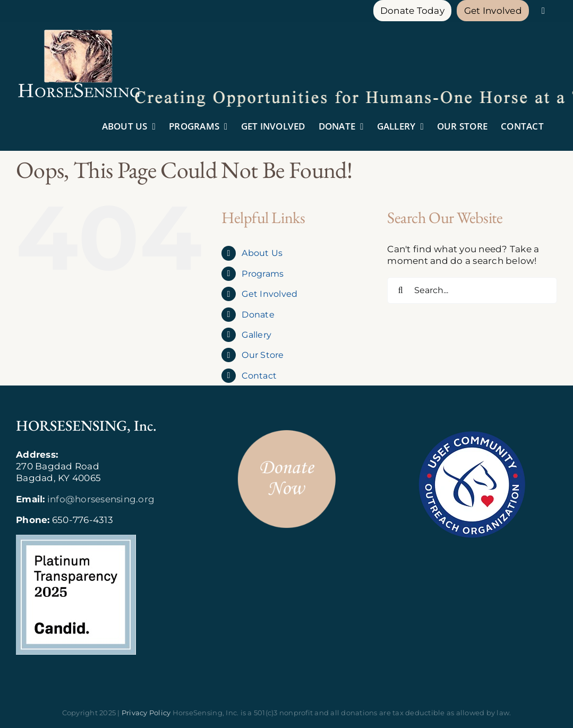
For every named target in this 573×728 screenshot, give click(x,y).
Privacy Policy (146, 713)
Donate (258, 315)
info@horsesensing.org (101, 499)
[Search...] (472, 290)
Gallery (256, 335)
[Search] (400, 290)
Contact (259, 376)
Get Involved (270, 294)
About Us (262, 253)
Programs (263, 274)
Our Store (263, 355)
